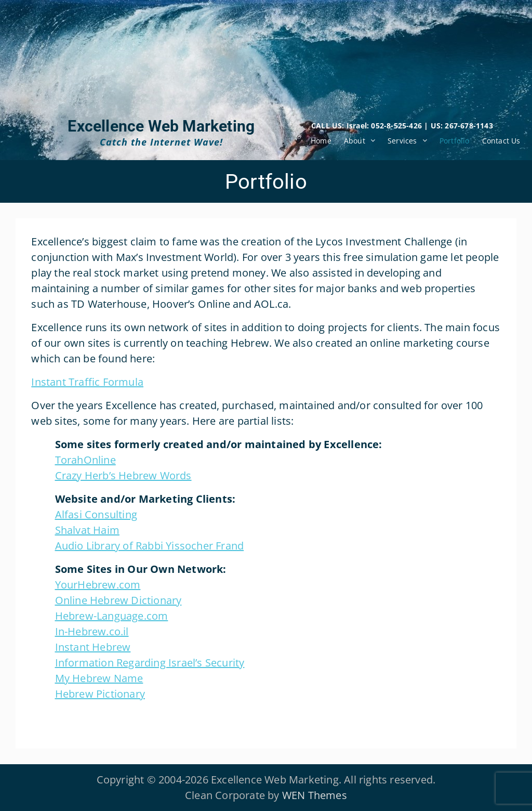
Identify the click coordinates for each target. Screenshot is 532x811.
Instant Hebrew (93, 647)
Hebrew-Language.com (112, 616)
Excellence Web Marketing (161, 126)
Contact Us (501, 141)
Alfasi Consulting (96, 514)
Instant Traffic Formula (87, 382)
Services (402, 141)
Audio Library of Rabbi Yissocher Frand (150, 546)
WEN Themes (315, 795)
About (355, 141)
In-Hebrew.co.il (92, 631)
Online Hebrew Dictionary (118, 600)
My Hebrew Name (99, 678)
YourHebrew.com (98, 585)
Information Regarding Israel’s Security (150, 663)
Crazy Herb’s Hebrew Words (123, 475)
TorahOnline (85, 460)
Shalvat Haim (87, 530)
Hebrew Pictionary (100, 694)
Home (321, 141)
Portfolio (455, 141)
